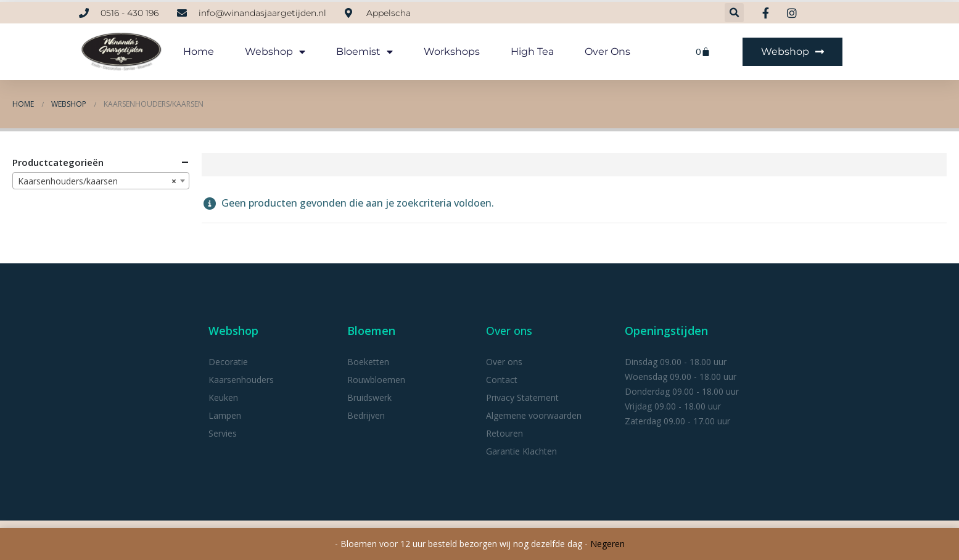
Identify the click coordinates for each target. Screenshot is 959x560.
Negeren (607, 544)
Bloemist (364, 52)
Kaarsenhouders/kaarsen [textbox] (97, 181)
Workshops (452, 51)
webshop (275, 52)
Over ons (607, 51)
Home (199, 51)
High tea (532, 51)
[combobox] (101, 181)
